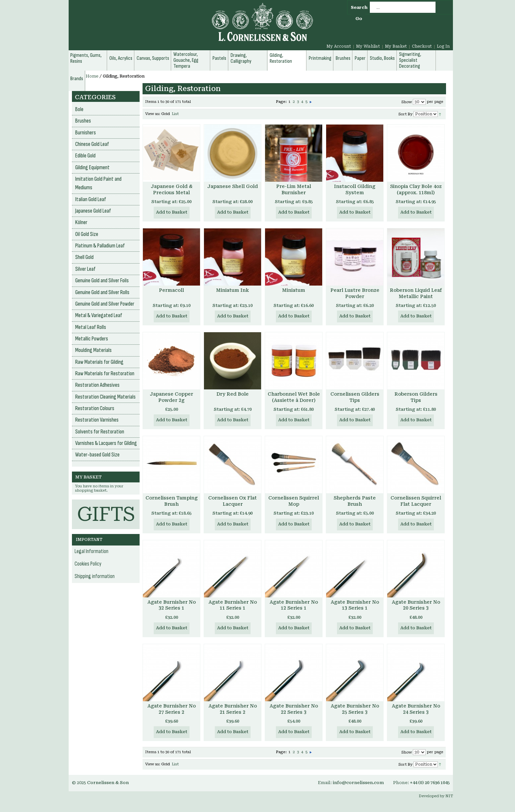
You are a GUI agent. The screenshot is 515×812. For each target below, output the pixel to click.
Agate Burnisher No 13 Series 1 (355, 605)
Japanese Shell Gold (233, 186)
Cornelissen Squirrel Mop (294, 501)
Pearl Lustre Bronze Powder (355, 293)
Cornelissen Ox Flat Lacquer (233, 501)
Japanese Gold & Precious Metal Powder (172, 193)
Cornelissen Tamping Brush (172, 501)
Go (359, 19)
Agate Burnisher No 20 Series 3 (416, 605)
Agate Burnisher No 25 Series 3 (355, 709)
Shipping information (95, 576)
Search (359, 7)
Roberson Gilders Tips (416, 397)
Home (92, 76)
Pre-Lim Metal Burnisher (294, 189)
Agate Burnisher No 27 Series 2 (172, 709)
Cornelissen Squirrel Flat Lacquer (416, 501)
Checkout (422, 46)
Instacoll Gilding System (355, 189)
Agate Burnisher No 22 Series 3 (294, 709)
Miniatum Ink (233, 290)
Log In (443, 46)
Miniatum (294, 290)
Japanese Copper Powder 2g (171, 397)
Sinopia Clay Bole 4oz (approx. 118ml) (416, 189)
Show (407, 102)
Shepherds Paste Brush (355, 501)
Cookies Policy (88, 564)
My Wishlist (368, 46)
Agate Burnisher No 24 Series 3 (416, 709)
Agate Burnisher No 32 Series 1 (172, 605)
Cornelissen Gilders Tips (355, 397)
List (175, 114)
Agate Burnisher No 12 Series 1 (294, 605)
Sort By (405, 114)
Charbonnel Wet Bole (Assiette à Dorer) (294, 397)
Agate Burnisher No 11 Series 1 (233, 605)
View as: (153, 114)
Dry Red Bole (233, 394)
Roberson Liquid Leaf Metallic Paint (416, 293)
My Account (339, 46)
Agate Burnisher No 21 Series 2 (233, 709)
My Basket (396, 46)
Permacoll (171, 290)
